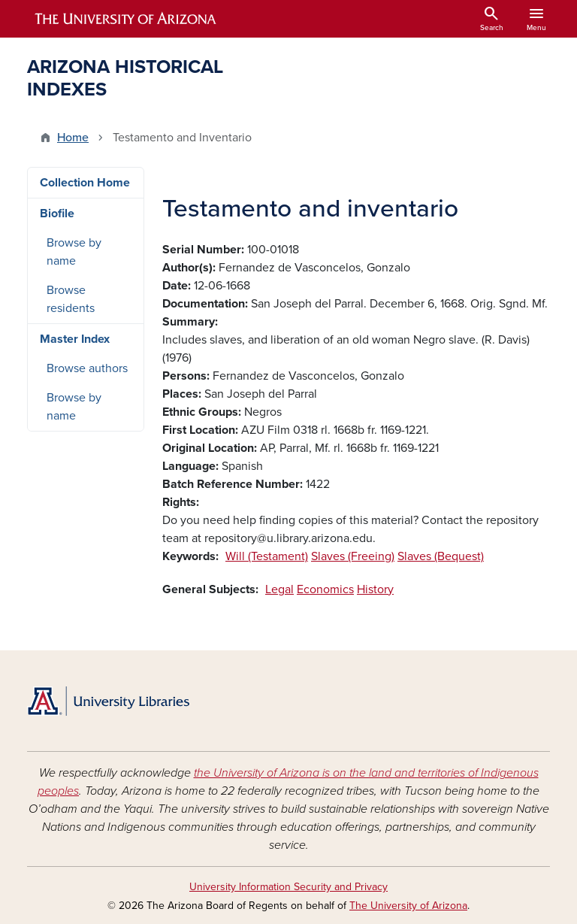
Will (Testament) (267, 556)
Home (73, 138)
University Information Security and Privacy (288, 887)
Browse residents (71, 299)
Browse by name (74, 252)
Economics (325, 589)
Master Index (75, 339)
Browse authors (87, 368)
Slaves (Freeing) (353, 556)
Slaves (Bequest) (441, 556)
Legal (279, 589)
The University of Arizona (408, 906)
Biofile (57, 214)
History (375, 589)
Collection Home (85, 183)
